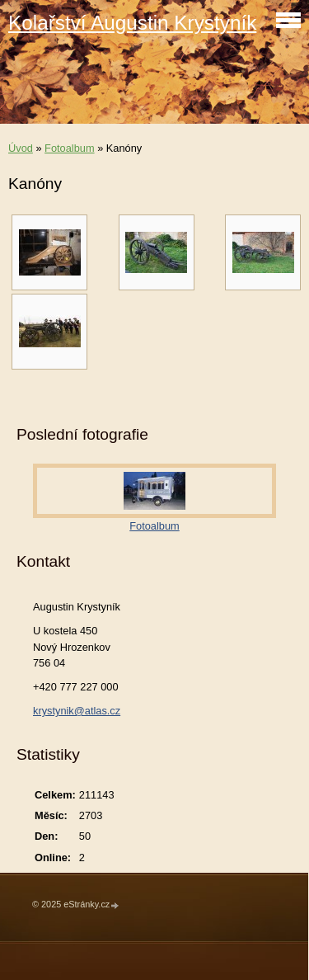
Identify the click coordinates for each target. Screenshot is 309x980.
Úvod (21, 148)
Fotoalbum (69, 148)
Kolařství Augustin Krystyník (132, 23)
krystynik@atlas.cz (77, 711)
